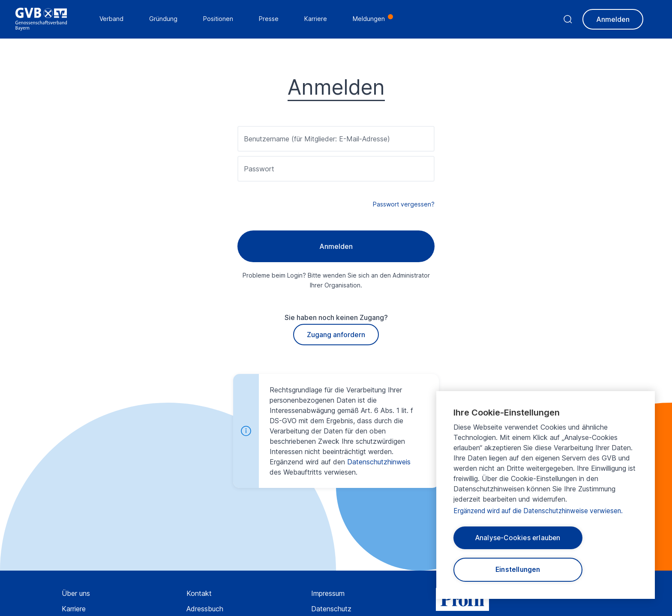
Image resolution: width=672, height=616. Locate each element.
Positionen (220, 19)
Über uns (76, 593)
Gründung (165, 19)
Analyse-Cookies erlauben (518, 536)
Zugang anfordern (336, 335)
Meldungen (370, 19)
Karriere (74, 609)
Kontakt (199, 593)
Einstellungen (518, 569)
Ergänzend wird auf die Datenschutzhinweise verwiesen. (542, 508)
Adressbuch (205, 609)
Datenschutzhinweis (379, 462)
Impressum (328, 593)
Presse (270, 19)
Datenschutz (331, 609)
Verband (113, 19)
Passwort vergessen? (404, 204)
